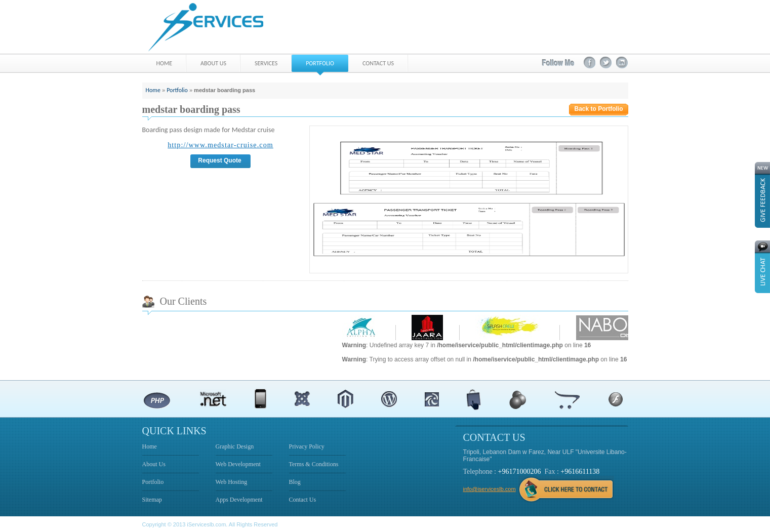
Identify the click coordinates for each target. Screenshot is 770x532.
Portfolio (177, 90)
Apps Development (239, 500)
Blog (295, 482)
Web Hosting (232, 482)
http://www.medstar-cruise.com (220, 145)
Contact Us (303, 500)
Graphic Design (235, 446)
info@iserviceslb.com (490, 489)
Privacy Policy (307, 446)
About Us (154, 464)
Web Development (238, 464)
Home (153, 90)
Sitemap (152, 500)
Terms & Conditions (314, 464)
